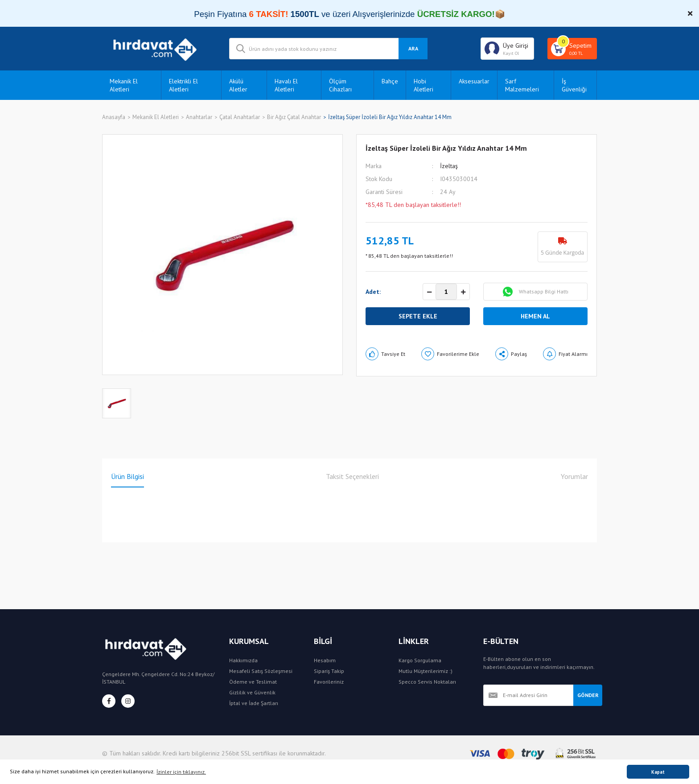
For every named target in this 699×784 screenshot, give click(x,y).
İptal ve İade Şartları (254, 703)
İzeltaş (449, 166)
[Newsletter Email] (528, 695)
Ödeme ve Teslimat (253, 682)
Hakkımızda (243, 660)
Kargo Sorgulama (420, 660)
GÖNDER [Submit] (588, 695)
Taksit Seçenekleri (352, 476)
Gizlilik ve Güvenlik (252, 692)
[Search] (328, 49)
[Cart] (572, 49)
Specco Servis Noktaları (427, 682)
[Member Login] (507, 49)
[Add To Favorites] (450, 354)
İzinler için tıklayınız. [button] (181, 772)
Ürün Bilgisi (127, 476)
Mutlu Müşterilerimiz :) (426, 671)
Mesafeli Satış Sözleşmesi (261, 671)
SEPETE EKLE (418, 316)
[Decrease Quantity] (429, 292)
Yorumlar (574, 476)
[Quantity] (446, 292)
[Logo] (159, 49)
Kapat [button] (658, 772)
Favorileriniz (329, 682)
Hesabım (325, 660)
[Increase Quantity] (463, 292)
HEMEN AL (535, 316)
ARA (413, 48)
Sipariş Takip (329, 671)
